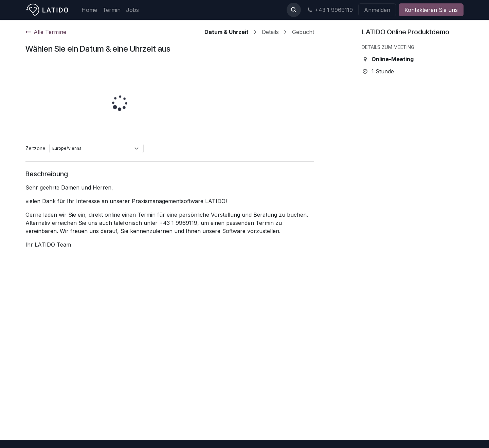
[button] (294, 10)
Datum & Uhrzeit (227, 32)
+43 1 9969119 (330, 10)
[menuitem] (89, 10)
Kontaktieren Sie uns (431, 10)
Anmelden (377, 10)
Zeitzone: (36, 148)
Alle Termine (46, 32)
